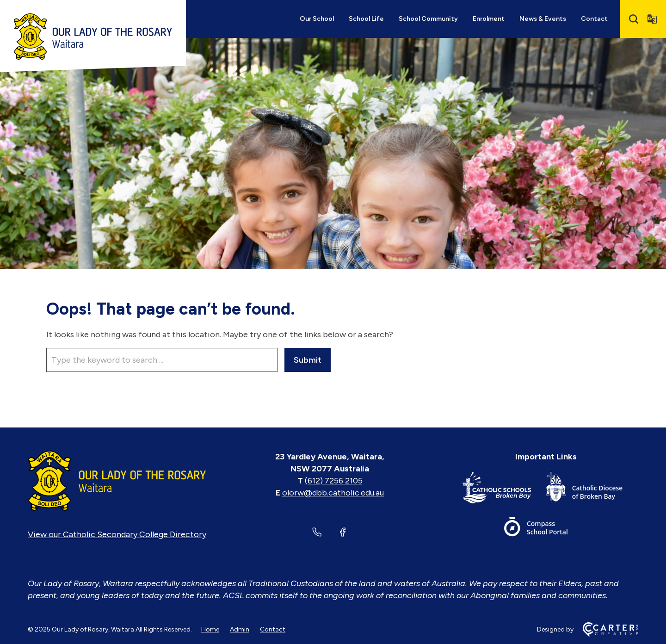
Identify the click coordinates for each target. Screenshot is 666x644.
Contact (594, 19)
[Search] (634, 19)
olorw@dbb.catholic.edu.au (333, 493)
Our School (317, 19)
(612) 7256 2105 (334, 481)
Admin (240, 629)
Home (210, 629)
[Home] (117, 481)
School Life (366, 19)
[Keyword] (162, 360)
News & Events (543, 19)
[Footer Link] (504, 490)
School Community (428, 19)
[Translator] (652, 19)
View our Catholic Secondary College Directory (117, 534)
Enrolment (489, 19)
